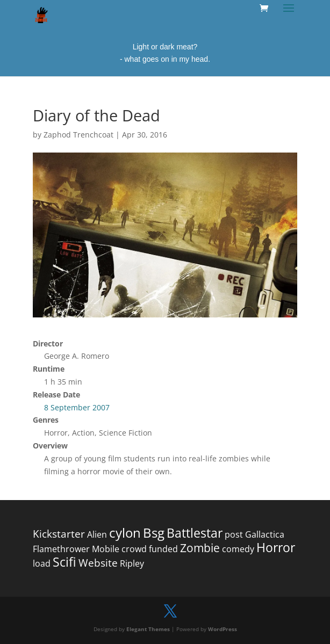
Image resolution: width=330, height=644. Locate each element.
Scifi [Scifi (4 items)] (64, 562)
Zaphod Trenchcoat (78, 135)
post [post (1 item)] (234, 534)
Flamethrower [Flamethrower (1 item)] (61, 549)
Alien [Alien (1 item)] (97, 534)
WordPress (223, 629)
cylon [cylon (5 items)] (125, 533)
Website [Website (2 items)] (98, 563)
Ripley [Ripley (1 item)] (132, 563)
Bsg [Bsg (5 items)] (154, 533)
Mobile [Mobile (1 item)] (106, 549)
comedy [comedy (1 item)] (238, 549)
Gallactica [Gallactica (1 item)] (265, 534)
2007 (101, 407)
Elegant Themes (148, 629)
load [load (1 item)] (42, 563)
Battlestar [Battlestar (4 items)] (195, 533)
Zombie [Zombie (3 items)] (200, 548)
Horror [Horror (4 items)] (276, 548)
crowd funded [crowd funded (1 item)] (150, 549)
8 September (67, 407)
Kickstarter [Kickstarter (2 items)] (59, 534)
